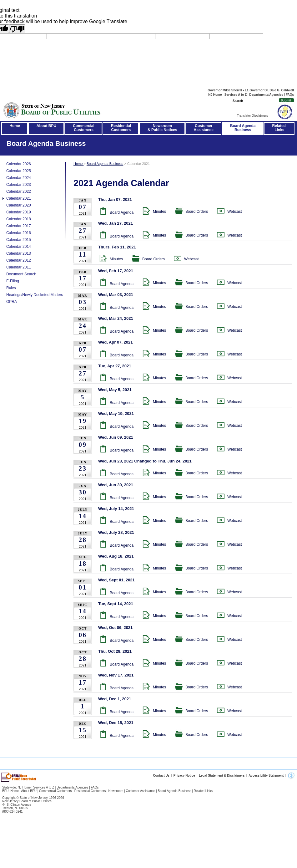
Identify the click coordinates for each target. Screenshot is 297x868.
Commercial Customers (55, 791)
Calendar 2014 (19, 247)
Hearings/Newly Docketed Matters (35, 295)
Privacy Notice (184, 776)
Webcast (234, 212)
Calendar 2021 (19, 198)
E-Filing (13, 281)
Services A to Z (236, 95)
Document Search (21, 274)
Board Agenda (122, 212)
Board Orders (197, 212)
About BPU (46, 126)
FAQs (290, 95)
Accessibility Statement (266, 776)
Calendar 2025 (19, 171)
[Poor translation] (17, 29)
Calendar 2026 (19, 164)
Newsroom (116, 791)
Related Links (280, 128)
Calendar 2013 (19, 253)
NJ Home (215, 95)
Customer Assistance (140, 791)
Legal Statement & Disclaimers (222, 776)
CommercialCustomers (84, 128)
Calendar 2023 (19, 185)
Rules (11, 288)
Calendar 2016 (19, 233)
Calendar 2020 (19, 205)
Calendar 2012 (19, 260)
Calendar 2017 (19, 226)
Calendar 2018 (19, 219)
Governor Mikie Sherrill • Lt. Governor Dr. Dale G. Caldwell (251, 90)
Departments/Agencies (266, 95)
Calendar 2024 (19, 178)
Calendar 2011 (19, 267)
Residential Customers (90, 791)
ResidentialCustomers (121, 128)
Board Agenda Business (105, 164)
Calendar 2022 (19, 191)
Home (15, 126)
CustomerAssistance (204, 128)
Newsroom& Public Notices (162, 128)
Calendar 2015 (19, 240)
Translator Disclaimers (252, 116)
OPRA (12, 302)
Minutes (159, 212)
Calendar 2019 (19, 212)
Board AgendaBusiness (243, 128)
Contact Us (161, 776)
